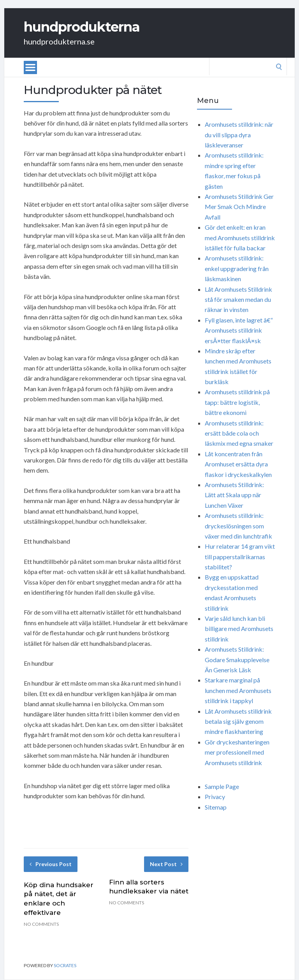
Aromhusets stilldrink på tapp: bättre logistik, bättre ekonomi (237, 402)
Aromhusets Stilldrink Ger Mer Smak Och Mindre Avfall (239, 207)
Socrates (65, 965)
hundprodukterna (82, 27)
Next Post (166, 864)
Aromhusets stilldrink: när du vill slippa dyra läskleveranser (239, 135)
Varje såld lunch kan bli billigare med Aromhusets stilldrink (239, 629)
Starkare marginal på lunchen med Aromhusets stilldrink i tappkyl (238, 690)
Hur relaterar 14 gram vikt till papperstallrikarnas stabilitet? (240, 556)
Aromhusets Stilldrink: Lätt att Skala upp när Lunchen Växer (234, 495)
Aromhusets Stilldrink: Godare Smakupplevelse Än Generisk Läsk (237, 659)
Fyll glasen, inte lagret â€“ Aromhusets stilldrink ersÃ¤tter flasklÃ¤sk (239, 330)
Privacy (215, 797)
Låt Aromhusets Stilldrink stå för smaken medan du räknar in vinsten (238, 299)
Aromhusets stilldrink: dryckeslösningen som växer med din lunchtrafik (238, 526)
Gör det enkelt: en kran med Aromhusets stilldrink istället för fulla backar (240, 237)
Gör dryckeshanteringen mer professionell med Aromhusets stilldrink (237, 752)
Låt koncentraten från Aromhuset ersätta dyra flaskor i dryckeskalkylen (238, 464)
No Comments (41, 924)
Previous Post (51, 864)
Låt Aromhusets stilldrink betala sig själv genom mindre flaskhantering (238, 721)
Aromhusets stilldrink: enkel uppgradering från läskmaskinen (237, 268)
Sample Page (222, 786)
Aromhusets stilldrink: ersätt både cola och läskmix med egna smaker (239, 433)
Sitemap (216, 807)
